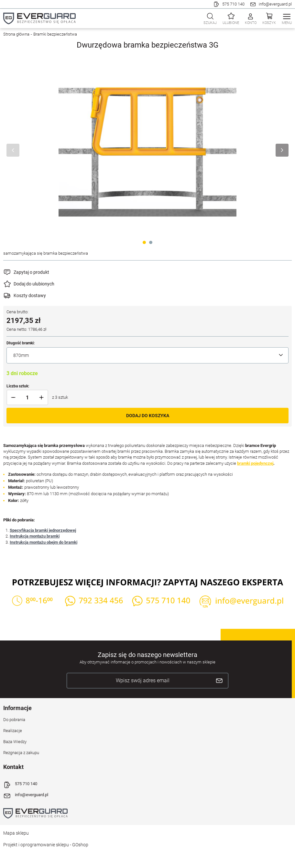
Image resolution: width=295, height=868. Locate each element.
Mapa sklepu (16, 833)
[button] (13, 397)
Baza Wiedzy (15, 742)
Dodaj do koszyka (148, 416)
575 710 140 (233, 4)
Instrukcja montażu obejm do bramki (44, 542)
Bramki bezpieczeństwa (55, 34)
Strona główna (16, 34)
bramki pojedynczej (255, 463)
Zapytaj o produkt (31, 272)
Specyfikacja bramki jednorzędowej (43, 530)
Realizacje (13, 731)
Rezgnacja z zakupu (21, 753)
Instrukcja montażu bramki (35, 536)
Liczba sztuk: (18, 386)
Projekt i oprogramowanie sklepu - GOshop (46, 845)
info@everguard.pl (275, 4)
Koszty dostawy (30, 295)
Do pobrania (14, 720)
